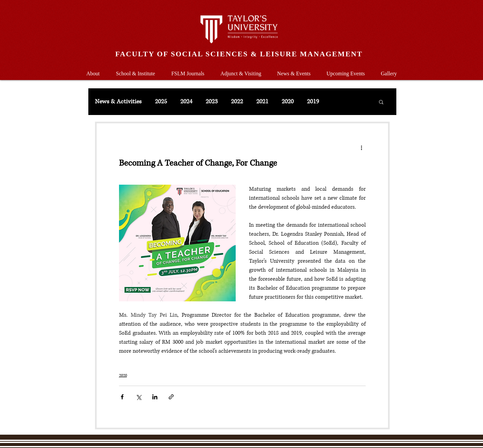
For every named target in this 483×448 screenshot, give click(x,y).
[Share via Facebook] (122, 397)
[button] (136, 70)
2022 (237, 102)
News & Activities (118, 102)
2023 (212, 102)
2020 (288, 102)
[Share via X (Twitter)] (138, 397)
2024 (186, 102)
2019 (313, 102)
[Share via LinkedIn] (155, 397)
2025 (161, 102)
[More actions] (362, 147)
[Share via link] (171, 397)
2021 (262, 102)
